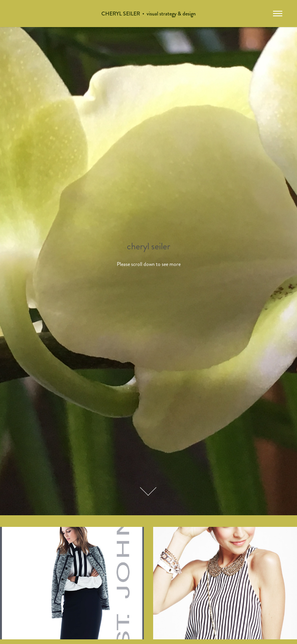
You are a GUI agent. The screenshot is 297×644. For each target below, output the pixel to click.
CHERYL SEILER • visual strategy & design (148, 14)
